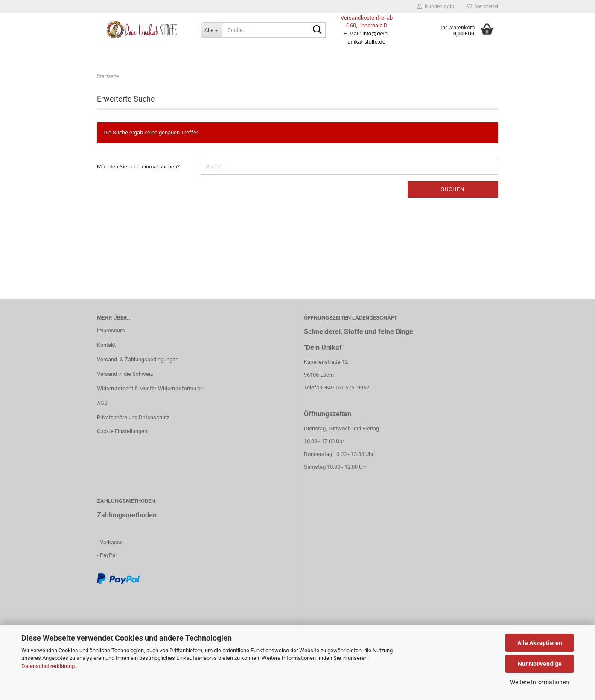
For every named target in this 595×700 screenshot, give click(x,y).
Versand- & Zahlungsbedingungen (138, 359)
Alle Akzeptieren (540, 643)
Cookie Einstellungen (122, 431)
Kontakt (106, 345)
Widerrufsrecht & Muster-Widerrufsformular (150, 388)
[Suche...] (211, 30)
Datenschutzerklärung (48, 666)
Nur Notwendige (540, 664)
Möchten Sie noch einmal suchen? (138, 167)
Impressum (111, 330)
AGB (102, 403)
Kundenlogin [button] (436, 6)
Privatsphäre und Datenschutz (133, 417)
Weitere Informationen (540, 682)
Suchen (453, 189)
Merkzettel (483, 6)
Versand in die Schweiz (125, 374)
